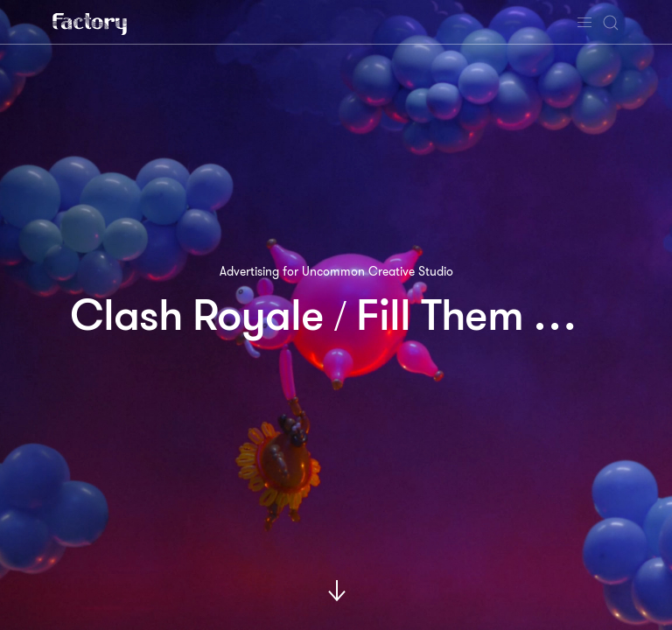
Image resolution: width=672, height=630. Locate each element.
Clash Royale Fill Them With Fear (371, 315)
